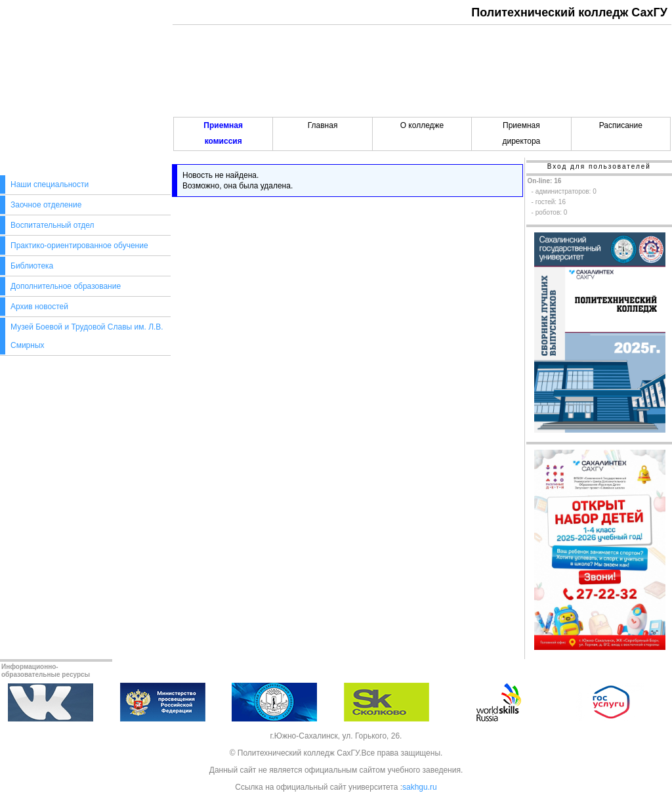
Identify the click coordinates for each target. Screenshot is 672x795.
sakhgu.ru (420, 787)
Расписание (621, 125)
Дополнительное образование (66, 286)
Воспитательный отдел (52, 225)
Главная (323, 125)
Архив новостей (39, 307)
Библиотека (32, 266)
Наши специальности (50, 184)
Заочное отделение (46, 205)
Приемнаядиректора (521, 133)
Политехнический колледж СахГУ (569, 12)
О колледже (422, 125)
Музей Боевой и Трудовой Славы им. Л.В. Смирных (87, 336)
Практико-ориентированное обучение (79, 246)
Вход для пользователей (599, 166)
